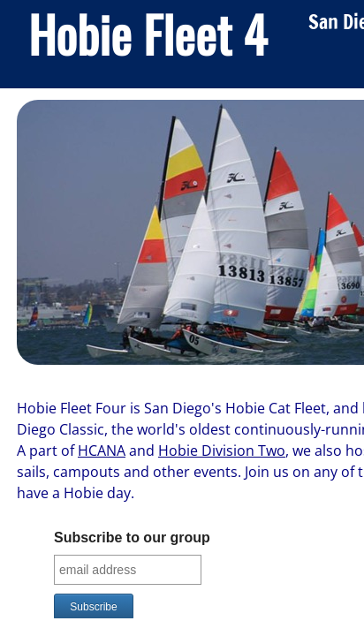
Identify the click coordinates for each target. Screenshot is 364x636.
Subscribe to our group (132, 538)
